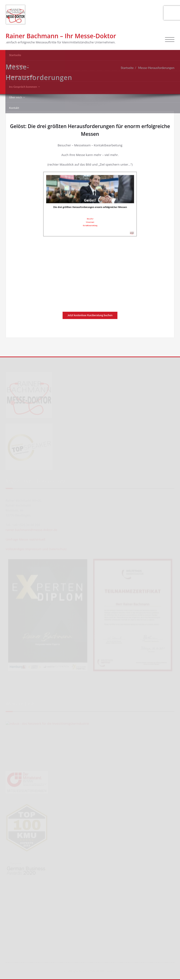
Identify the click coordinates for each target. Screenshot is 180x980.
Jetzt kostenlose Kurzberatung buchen (90, 315)
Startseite (127, 68)
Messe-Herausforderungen (156, 68)
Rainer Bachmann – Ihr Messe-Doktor (61, 36)
